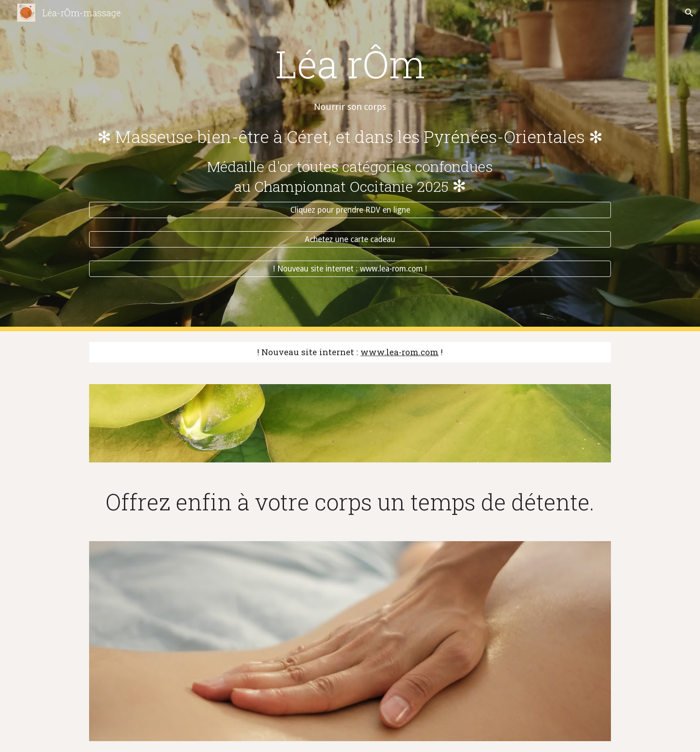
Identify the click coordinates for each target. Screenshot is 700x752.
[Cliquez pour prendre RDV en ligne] (350, 210)
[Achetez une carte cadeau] (350, 240)
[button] (689, 13)
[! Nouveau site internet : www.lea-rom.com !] (350, 269)
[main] (350, 47)
